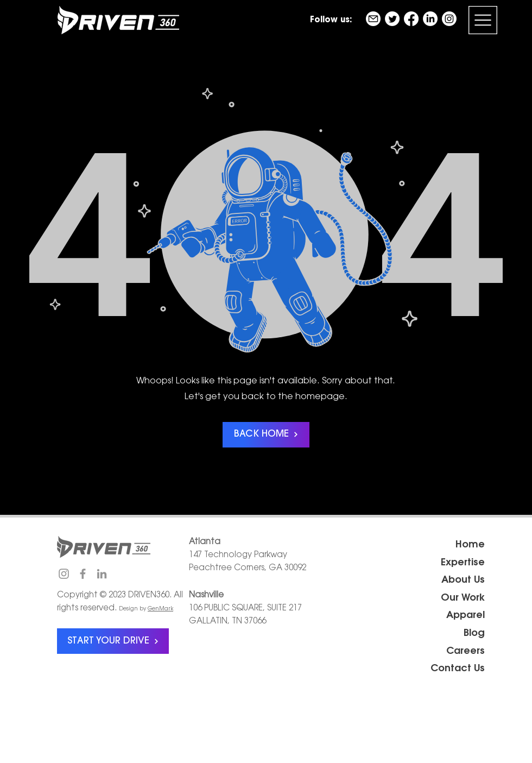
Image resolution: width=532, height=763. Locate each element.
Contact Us (458, 669)
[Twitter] (392, 19)
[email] (373, 19)
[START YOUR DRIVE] (113, 641)
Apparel (465, 616)
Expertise (463, 563)
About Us (463, 581)
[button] (483, 20)
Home (470, 545)
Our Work (463, 598)
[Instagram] (449, 19)
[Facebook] (411, 19)
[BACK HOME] (266, 435)
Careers (465, 652)
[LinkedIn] (430, 19)
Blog (474, 634)
